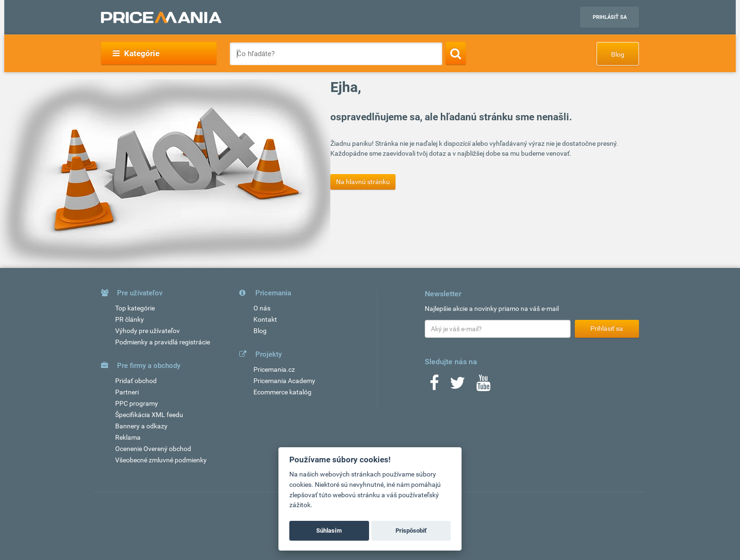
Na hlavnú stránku (363, 182)
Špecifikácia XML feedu (149, 415)
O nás (262, 308)
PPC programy (137, 403)
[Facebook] (434, 386)
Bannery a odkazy (141, 426)
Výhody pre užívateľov (147, 331)
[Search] (456, 53)
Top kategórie (135, 308)
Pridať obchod (136, 381)
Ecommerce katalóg (282, 392)
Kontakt (265, 319)
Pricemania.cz (274, 369)
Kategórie (136, 53)
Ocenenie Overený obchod (153, 449)
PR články (130, 319)
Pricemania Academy (284, 381)
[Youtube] (483, 386)
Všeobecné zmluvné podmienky (161, 460)
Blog (618, 54)
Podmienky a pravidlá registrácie (163, 342)
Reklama (128, 437)
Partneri (127, 392)
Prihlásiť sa (610, 17)
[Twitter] (458, 386)
